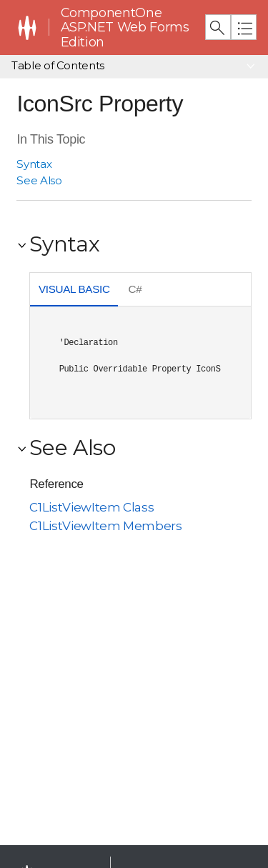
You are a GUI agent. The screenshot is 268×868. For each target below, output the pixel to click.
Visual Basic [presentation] (74, 289)
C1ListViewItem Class (91, 507)
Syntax (34, 164)
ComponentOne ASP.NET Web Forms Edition (125, 28)
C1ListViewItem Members (105, 526)
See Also (39, 180)
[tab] (74, 290)
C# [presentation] (135, 289)
